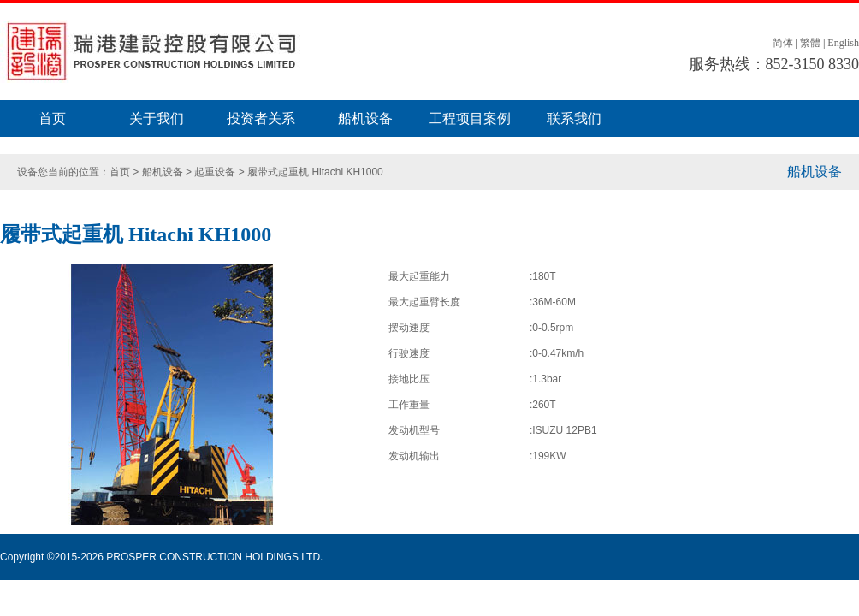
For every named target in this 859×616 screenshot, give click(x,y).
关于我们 (157, 118)
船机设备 (365, 118)
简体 (783, 43)
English (843, 43)
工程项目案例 (470, 118)
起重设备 (215, 172)
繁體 (810, 43)
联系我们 (574, 118)
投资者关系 (261, 118)
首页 (52, 118)
